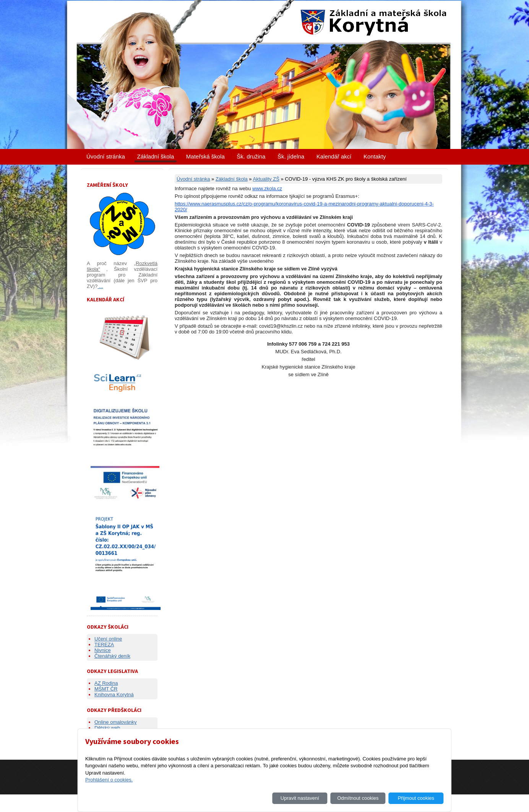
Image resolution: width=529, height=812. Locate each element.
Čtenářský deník (112, 656)
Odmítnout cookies (358, 798)
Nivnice (103, 650)
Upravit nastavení (300, 798)
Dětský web (107, 728)
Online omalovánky (116, 722)
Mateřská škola (205, 156)
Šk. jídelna (291, 156)
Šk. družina (251, 156)
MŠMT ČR (106, 689)
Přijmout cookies (416, 798)
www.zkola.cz (267, 188)
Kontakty (375, 156)
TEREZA (104, 645)
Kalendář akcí (334, 156)
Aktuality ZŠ (266, 179)
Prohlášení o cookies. (109, 780)
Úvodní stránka (106, 156)
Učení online (108, 639)
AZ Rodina (106, 683)
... (100, 286)
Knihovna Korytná (114, 695)
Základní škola (156, 156)
